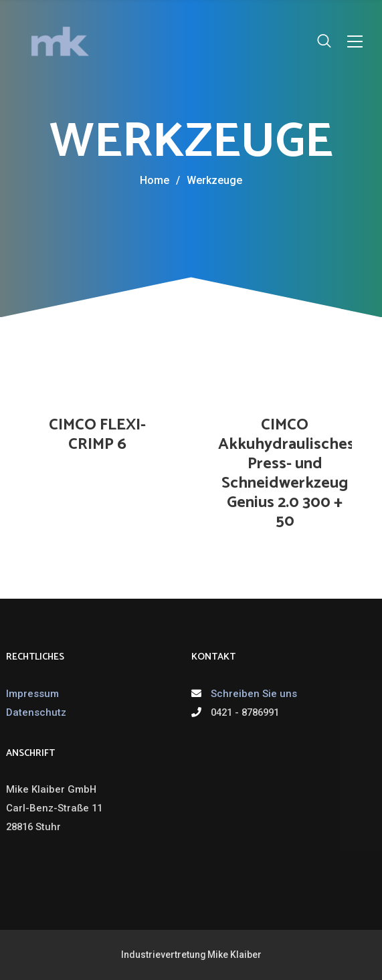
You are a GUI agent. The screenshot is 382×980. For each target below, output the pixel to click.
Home (155, 180)
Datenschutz (36, 712)
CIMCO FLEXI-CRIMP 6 (97, 435)
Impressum (32, 694)
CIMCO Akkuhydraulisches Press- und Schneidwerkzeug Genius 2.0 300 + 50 (286, 473)
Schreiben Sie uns (254, 694)
